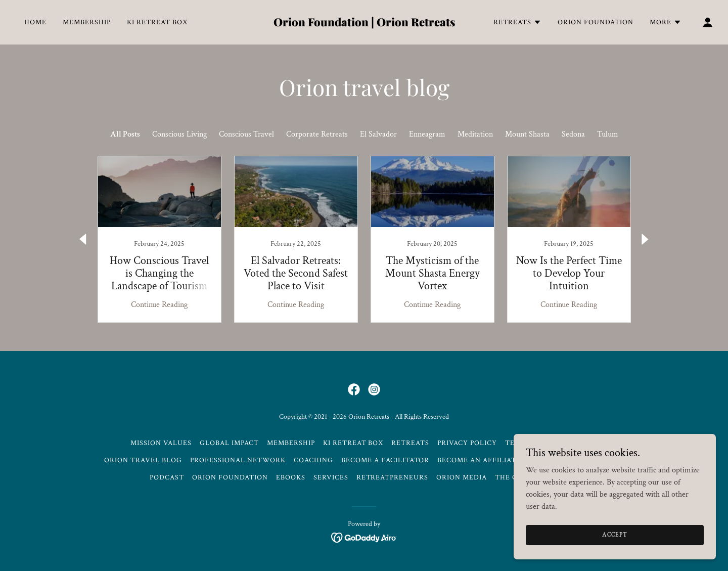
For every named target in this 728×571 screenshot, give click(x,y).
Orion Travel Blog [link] (143, 460)
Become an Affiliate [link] (479, 460)
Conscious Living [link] (179, 134)
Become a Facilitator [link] (385, 460)
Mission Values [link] (161, 443)
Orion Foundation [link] (596, 22)
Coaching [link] (313, 460)
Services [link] (331, 477)
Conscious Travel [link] (246, 134)
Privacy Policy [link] (467, 443)
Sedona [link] (573, 134)
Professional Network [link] (238, 460)
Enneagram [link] (427, 134)
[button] (517, 22)
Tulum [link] (608, 134)
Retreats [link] (410, 443)
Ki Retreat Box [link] (157, 22)
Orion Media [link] (462, 477)
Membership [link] (87, 22)
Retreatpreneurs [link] (393, 477)
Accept (615, 535)
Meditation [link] (475, 134)
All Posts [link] (125, 134)
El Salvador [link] (378, 134)
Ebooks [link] (291, 477)
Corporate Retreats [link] (317, 134)
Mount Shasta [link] (527, 134)
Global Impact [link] (229, 443)
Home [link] (35, 22)
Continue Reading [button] (159, 305)
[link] (364, 24)
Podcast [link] (167, 477)
